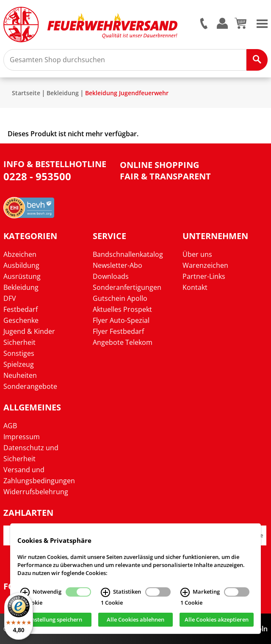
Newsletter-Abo (118, 265)
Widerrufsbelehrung (36, 492)
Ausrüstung (22, 276)
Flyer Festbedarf (118, 331)
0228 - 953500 (37, 176)
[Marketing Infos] (185, 593)
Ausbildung (21, 265)
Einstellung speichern (54, 620)
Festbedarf (21, 309)
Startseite (26, 93)
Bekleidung (63, 93)
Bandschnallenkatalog (128, 254)
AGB (10, 426)
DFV (10, 298)
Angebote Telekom (123, 342)
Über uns (197, 254)
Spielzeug (19, 364)
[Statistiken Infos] (105, 593)
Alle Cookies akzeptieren (217, 620)
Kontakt (195, 287)
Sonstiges (19, 353)
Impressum (22, 437)
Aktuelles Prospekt (122, 309)
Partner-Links (204, 276)
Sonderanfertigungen (127, 287)
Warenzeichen (205, 265)
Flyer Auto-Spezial (121, 320)
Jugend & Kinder (29, 331)
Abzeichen (20, 254)
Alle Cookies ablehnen (135, 620)
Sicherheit (19, 342)
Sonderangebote (30, 386)
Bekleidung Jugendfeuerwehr (127, 93)
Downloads (111, 276)
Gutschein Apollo (120, 298)
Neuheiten (20, 375)
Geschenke (21, 320)
